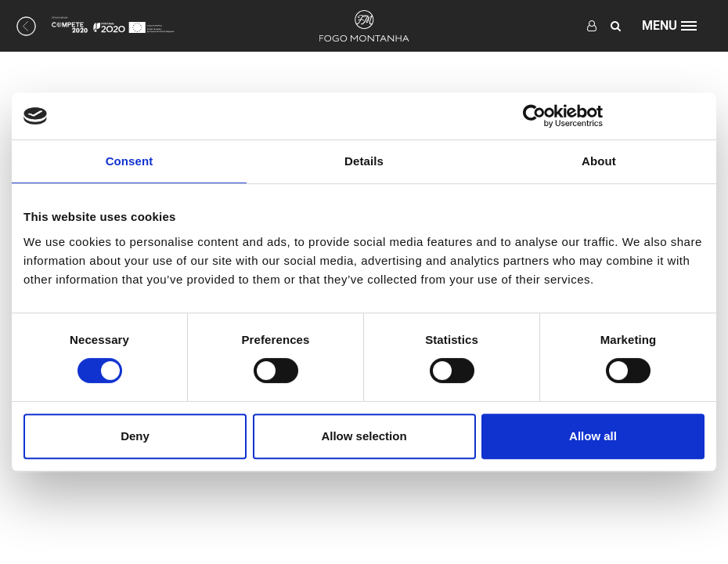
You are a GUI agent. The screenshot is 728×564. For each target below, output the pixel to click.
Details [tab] (364, 161)
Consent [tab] (130, 161)
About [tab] (599, 161)
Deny (135, 436)
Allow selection (364, 436)
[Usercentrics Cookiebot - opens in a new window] (534, 116)
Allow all (593, 436)
